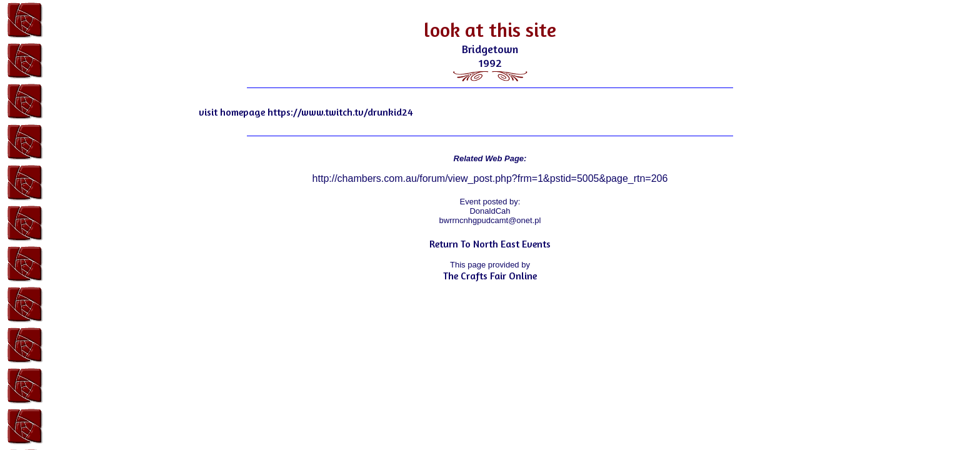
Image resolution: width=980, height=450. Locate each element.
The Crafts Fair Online (490, 276)
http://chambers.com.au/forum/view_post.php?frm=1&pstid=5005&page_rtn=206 (490, 178)
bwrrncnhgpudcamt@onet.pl (490, 220)
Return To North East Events (490, 244)
